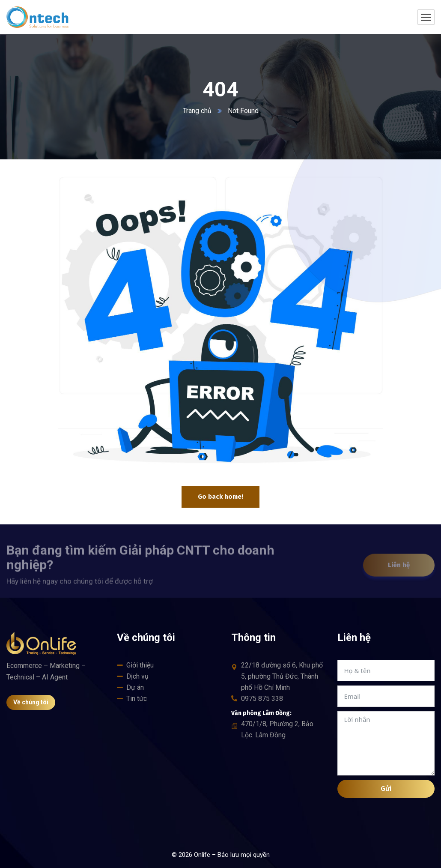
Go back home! (220, 497)
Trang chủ (197, 111)
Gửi (386, 789)
